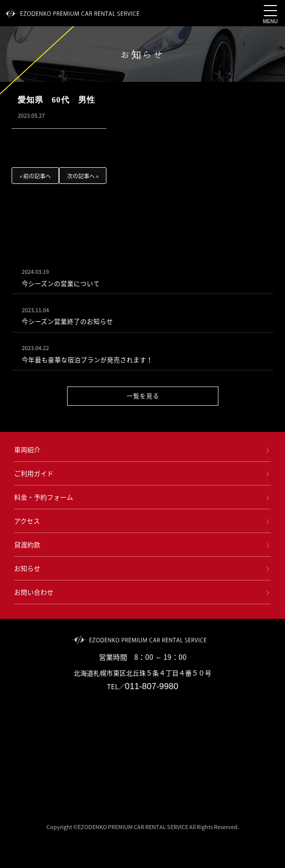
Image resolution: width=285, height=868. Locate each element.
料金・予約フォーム (44, 497)
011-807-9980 (152, 686)
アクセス (27, 521)
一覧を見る (142, 396)
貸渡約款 (27, 544)
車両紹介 (27, 449)
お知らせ (27, 568)
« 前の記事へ (35, 176)
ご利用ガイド (34, 473)
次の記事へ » (83, 176)
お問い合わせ (34, 592)
